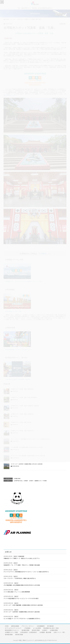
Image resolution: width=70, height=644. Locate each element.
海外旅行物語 (19, 635)
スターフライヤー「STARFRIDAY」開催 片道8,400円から (20, 578)
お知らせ (15, 556)
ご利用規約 (27, 628)
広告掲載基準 (41, 626)
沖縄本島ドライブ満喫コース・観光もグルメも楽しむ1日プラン (22, 558)
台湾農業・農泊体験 (45, 632)
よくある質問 (37, 628)
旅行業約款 (50, 626)
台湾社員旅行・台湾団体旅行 (29, 632)
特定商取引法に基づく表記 (51, 628)
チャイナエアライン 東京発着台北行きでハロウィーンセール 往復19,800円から (26, 572)
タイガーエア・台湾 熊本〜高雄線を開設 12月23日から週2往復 (27, 464)
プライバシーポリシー (28, 626)
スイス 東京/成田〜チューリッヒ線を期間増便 (17, 592)
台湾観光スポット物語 (11, 632)
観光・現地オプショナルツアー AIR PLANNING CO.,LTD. (33, 640)
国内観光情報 (21, 556)
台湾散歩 (26, 481)
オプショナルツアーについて (13, 628)
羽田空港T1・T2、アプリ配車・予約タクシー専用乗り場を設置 (22, 565)
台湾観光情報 (17, 478)
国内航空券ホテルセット (12, 630)
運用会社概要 (15, 626)
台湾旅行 (31, 481)
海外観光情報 (9, 635)
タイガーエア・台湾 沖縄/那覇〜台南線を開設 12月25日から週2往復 (23, 605)
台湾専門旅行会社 (18, 481)
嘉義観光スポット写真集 (41, 481)
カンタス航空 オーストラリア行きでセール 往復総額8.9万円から (22, 619)
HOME (7, 626)
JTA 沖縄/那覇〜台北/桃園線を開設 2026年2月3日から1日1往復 (22, 585)
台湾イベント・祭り (59, 632)
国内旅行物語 (36, 630)
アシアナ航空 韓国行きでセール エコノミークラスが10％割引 (21, 598)
